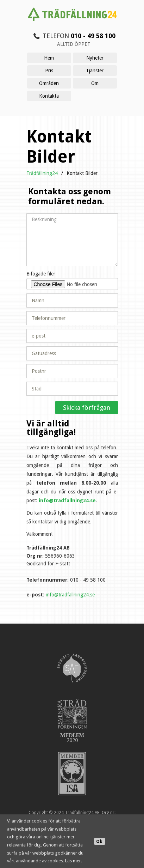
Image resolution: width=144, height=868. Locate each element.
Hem (49, 58)
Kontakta (49, 96)
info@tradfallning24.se (67, 500)
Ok (99, 841)
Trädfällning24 (42, 173)
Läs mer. (74, 861)
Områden (49, 83)
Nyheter (95, 58)
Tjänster (95, 71)
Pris (49, 71)
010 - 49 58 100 (93, 36)
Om (95, 83)
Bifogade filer (41, 274)
